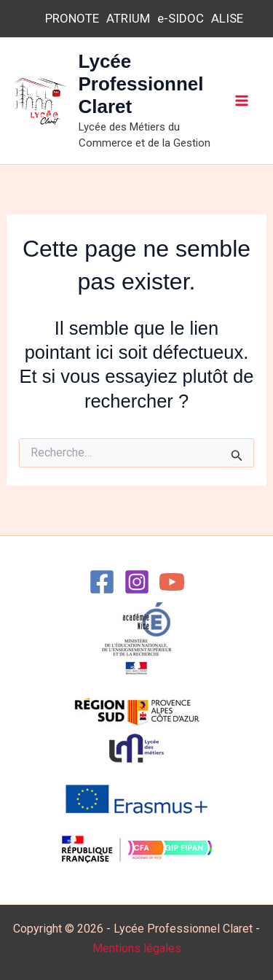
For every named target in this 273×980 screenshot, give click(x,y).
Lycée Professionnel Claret (141, 84)
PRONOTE (72, 18)
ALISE (227, 18)
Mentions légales (137, 948)
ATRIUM (128, 18)
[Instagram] (137, 582)
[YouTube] (172, 582)
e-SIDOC (181, 18)
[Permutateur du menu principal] (242, 101)
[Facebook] (102, 582)
